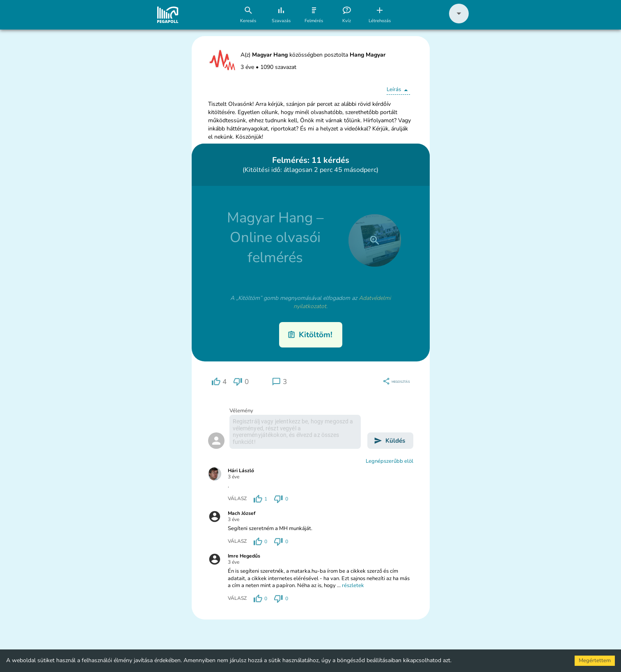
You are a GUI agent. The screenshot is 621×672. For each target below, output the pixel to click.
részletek (353, 585)
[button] (459, 22)
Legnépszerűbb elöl (390, 461)
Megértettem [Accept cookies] (595, 661)
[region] (219, 382)
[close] (375, 240)
